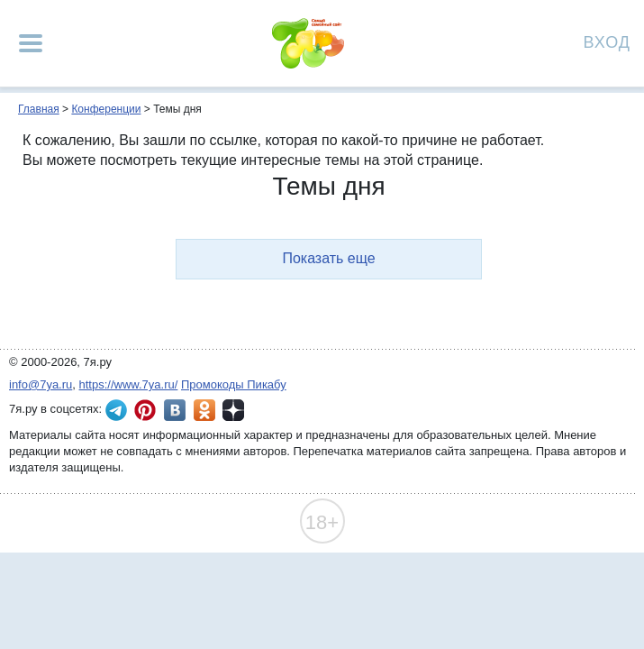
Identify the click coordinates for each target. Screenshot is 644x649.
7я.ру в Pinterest (145, 410)
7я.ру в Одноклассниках (204, 410)
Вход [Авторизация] (607, 41)
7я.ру (233, 410)
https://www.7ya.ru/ (129, 384)
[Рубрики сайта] (31, 43)
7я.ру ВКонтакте (175, 410)
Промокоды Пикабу (234, 384)
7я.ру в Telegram (116, 410)
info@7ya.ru (41, 384)
